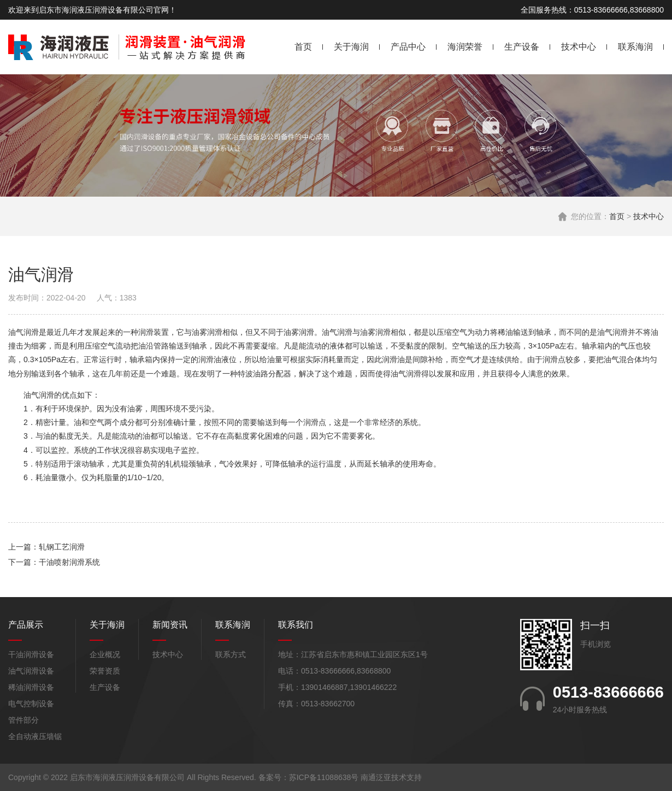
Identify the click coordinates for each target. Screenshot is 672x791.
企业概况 (105, 654)
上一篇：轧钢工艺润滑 (46, 547)
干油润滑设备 (31, 654)
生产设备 (522, 47)
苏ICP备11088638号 (324, 777)
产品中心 (408, 47)
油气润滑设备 (31, 671)
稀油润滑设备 (31, 687)
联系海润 (635, 47)
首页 (303, 47)
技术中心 (579, 47)
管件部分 (23, 720)
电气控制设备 (31, 704)
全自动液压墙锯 (35, 736)
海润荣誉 (465, 47)
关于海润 (351, 47)
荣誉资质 (105, 671)
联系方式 (231, 654)
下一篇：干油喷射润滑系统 (54, 562)
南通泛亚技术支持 (391, 777)
